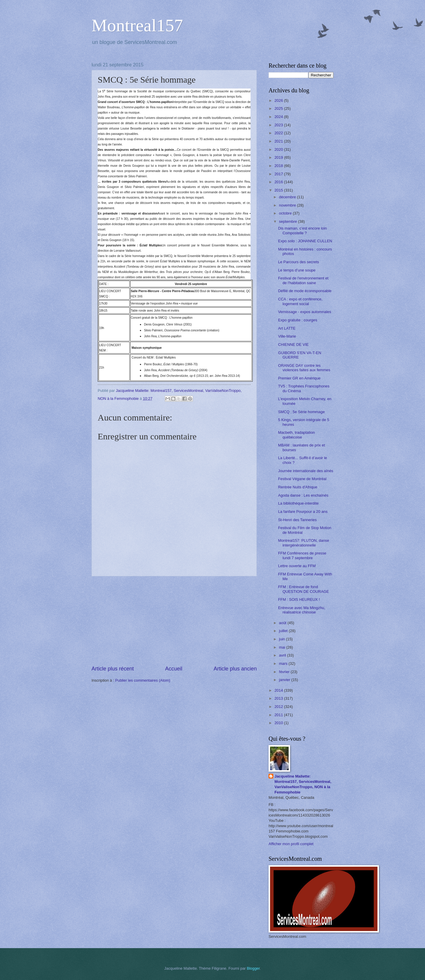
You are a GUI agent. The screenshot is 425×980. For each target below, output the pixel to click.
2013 (279, 698)
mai (282, 647)
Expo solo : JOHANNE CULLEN (305, 241)
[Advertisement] (174, 621)
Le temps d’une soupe (297, 270)
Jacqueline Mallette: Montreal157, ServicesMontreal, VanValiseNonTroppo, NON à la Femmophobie (303, 784)
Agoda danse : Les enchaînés (303, 495)
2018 (279, 166)
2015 (279, 190)
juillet (284, 631)
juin (282, 639)
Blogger (253, 968)
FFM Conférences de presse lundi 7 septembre (302, 555)
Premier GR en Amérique (299, 378)
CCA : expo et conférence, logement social (300, 301)
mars (284, 664)
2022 (279, 133)
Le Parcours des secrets (299, 262)
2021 (279, 141)
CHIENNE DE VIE (293, 345)
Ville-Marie (287, 336)
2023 (279, 125)
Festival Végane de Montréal (302, 479)
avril (283, 655)
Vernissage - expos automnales (305, 312)
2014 (279, 690)
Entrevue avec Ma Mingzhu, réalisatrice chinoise (302, 610)
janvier (285, 680)
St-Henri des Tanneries (297, 520)
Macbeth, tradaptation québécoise (296, 435)
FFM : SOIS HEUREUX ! (299, 599)
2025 (279, 108)
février (285, 672)
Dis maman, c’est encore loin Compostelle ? (302, 230)
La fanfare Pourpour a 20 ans (303, 512)
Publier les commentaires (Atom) (143, 680)
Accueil (174, 669)
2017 (279, 174)
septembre (288, 221)
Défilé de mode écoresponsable (305, 291)
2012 (279, 707)
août (283, 623)
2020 (279, 149)
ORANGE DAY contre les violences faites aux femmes (304, 368)
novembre (288, 205)
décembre (288, 197)
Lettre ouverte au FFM (297, 566)
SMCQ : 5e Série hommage (301, 412)
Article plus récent (113, 669)
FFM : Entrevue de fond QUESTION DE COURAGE (303, 589)
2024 (279, 117)
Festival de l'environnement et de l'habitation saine (303, 280)
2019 (279, 157)
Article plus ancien (235, 669)
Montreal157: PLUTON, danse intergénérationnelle (304, 543)
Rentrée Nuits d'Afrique (298, 487)
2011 (279, 715)
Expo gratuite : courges (297, 320)
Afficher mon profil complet (291, 844)
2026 (279, 100)
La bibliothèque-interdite (298, 503)
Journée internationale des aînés (306, 471)
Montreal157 (137, 25)
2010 (279, 723)
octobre (286, 213)
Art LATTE (287, 328)
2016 (279, 182)
